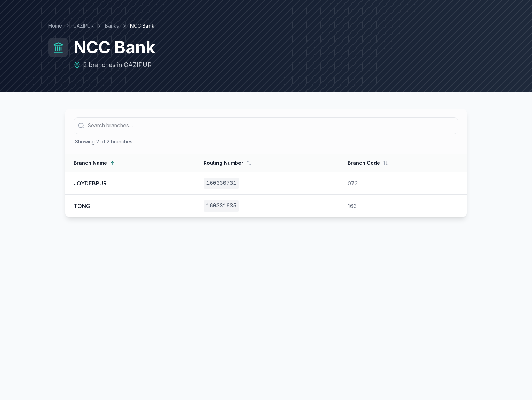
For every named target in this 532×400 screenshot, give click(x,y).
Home (55, 26)
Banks (112, 26)
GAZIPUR (83, 26)
